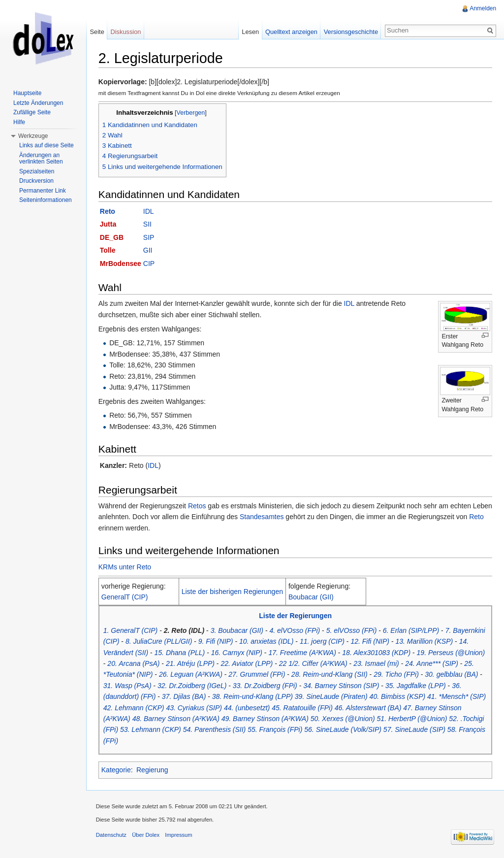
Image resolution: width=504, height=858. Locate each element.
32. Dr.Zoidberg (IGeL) (192, 686)
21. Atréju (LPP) (191, 663)
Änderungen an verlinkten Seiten (41, 159)
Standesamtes (283, 517)
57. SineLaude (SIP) (415, 730)
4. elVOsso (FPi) (296, 630)
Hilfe (19, 122)
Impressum (179, 835)
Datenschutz (112, 835)
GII (148, 250)
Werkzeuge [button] (33, 136)
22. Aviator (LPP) (248, 663)
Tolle (108, 250)
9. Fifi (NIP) (216, 641)
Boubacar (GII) (312, 597)
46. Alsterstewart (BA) (369, 708)
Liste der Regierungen (296, 616)
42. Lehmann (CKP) (134, 708)
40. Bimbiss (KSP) (398, 696)
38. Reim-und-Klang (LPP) (253, 696)
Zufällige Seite (32, 112)
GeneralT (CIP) (125, 597)
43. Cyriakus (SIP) (195, 708)
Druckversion (36, 181)
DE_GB (112, 237)
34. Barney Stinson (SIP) (342, 686)
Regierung (153, 770)
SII (148, 225)
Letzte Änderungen (38, 103)
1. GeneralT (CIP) (131, 630)
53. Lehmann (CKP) (151, 730)
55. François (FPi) (275, 730)
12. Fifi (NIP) (371, 641)
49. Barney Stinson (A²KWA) (266, 719)
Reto (108, 211)
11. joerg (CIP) (323, 641)
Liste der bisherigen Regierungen (233, 592)
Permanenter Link (43, 191)
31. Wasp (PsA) (128, 686)
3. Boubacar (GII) (237, 630)
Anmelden (483, 8)
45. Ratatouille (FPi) (303, 708)
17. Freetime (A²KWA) (303, 653)
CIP (149, 264)
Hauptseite (27, 93)
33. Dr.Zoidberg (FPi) (266, 686)
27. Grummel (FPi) (257, 675)
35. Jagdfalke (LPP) (416, 686)
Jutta (109, 225)
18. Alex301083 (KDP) (377, 653)
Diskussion (126, 32)
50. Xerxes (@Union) (343, 719)
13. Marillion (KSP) (425, 641)
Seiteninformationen (46, 200)
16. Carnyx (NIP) (237, 653)
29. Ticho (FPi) (397, 675)
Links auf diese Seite (47, 145)
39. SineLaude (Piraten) (332, 696)
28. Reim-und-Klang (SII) (330, 675)
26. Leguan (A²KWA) (191, 675)
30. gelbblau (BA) (452, 675)
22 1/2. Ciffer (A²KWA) (314, 663)
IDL (149, 211)
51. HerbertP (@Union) (413, 719)
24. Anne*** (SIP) (432, 663)
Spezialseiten (37, 171)
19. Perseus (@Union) (452, 653)
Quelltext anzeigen (291, 32)
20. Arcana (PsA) (134, 663)
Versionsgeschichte (350, 32)
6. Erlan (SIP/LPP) (411, 630)
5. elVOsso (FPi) (352, 630)
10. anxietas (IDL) (267, 641)
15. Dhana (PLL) (180, 653)
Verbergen (191, 113)
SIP (149, 237)
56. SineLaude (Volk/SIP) (344, 730)
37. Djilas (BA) (184, 696)
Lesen (250, 32)
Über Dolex (146, 835)
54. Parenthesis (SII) (215, 730)
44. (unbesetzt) (247, 708)
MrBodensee (121, 264)
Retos (198, 506)
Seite (97, 32)
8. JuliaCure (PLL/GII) (159, 641)
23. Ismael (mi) (377, 663)
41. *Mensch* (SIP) (457, 696)
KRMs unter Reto (125, 567)
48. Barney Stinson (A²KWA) (176, 719)
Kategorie (117, 770)
